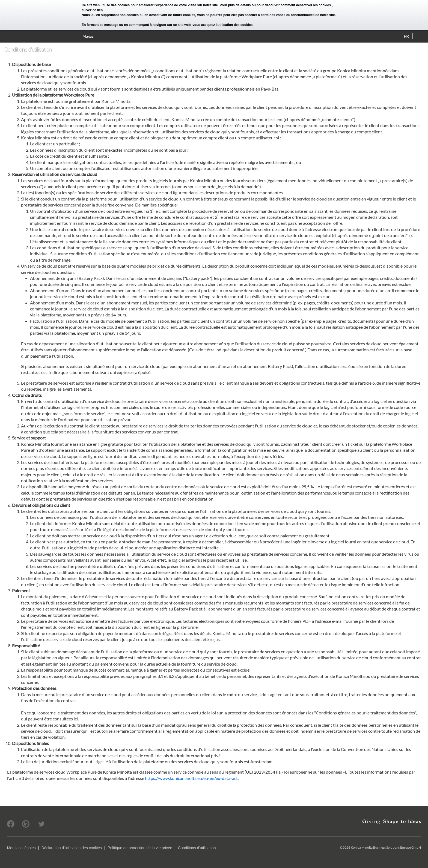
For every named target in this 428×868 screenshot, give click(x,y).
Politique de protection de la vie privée (140, 848)
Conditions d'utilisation (197, 848)
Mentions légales (21, 848)
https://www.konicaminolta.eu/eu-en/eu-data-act (191, 778)
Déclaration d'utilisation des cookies (72, 848)
